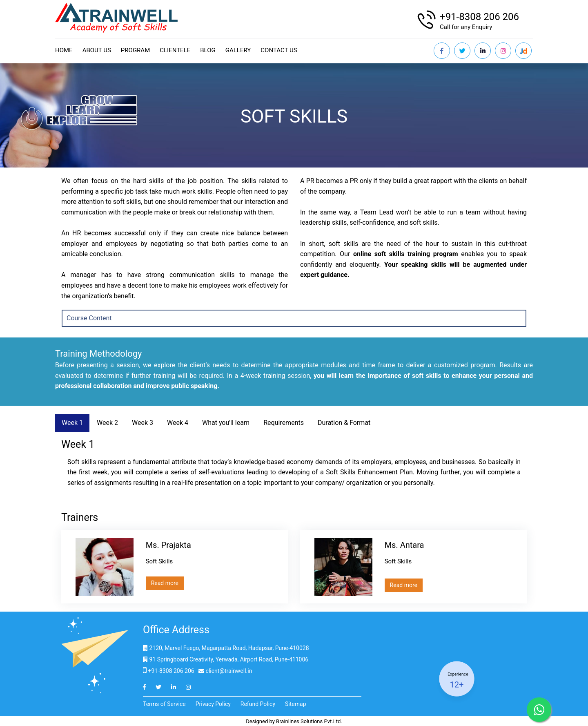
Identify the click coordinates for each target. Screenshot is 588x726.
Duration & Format (344, 423)
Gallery (238, 50)
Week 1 (72, 423)
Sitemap (295, 704)
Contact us (279, 50)
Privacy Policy (213, 704)
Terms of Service (164, 704)
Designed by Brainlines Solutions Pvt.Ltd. (294, 721)
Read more (165, 583)
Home (64, 50)
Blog (208, 50)
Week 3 (143, 423)
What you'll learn (226, 423)
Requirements (284, 423)
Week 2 (107, 423)
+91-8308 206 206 (479, 17)
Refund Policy (258, 704)
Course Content (89, 318)
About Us (97, 50)
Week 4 (178, 423)
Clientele (175, 50)
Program (135, 50)
